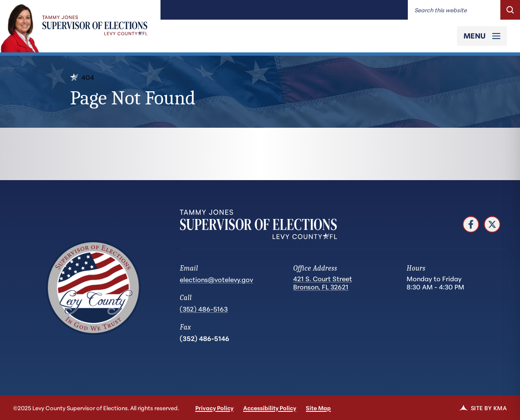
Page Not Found (133, 98)
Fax (185, 327)
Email (189, 268)
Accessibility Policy (270, 408)
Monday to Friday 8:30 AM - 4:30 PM (435, 282)
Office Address (315, 268)
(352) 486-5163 (204, 308)
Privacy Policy (214, 408)
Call (186, 298)
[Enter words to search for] (454, 10)
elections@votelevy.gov (216, 279)
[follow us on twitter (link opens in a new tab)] (492, 224)
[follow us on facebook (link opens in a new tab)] (471, 224)
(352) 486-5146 (205, 338)
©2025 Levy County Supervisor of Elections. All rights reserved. (96, 408)
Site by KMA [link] (483, 408)
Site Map (318, 408)
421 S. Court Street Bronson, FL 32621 (323, 283)
